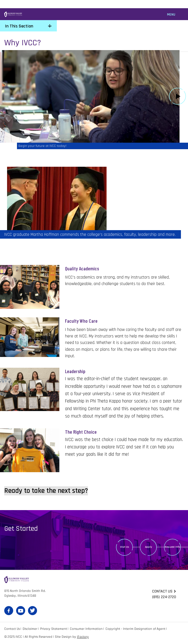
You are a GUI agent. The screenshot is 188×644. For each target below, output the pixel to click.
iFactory (83, 637)
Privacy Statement (54, 629)
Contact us (162, 591)
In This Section (19, 26)
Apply (149, 547)
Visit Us (125, 547)
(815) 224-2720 (164, 597)
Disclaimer (30, 629)
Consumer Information (86, 629)
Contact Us (12, 629)
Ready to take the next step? (46, 491)
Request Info (172, 547)
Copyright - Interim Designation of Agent (135, 629)
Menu (171, 15)
